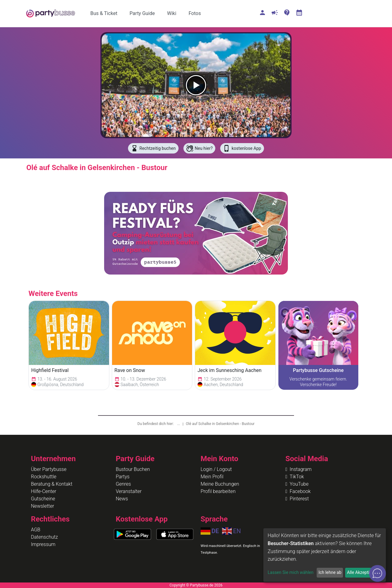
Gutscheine (43, 499)
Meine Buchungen (220, 484)
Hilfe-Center (44, 491)
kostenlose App (242, 148)
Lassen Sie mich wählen (290, 572)
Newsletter (43, 506)
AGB (36, 530)
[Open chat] (377, 573)
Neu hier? (200, 148)
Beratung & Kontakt (52, 484)
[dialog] (325, 555)
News (122, 499)
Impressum (43, 544)
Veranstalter (129, 491)
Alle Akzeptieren (362, 572)
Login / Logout (216, 469)
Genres (123, 484)
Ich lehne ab (330, 572)
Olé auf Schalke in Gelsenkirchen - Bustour (220, 424)
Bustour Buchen (133, 469)
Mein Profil (212, 477)
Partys (123, 477)
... (179, 424)
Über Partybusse (49, 469)
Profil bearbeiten (218, 491)
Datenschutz (44, 537)
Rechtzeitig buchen (153, 148)
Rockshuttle (44, 477)
